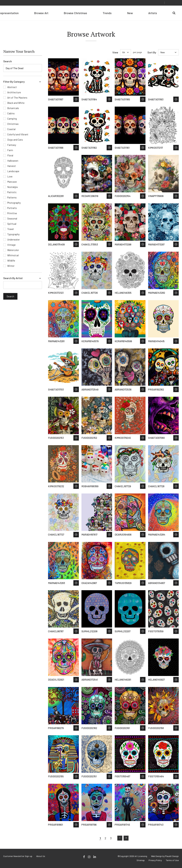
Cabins (11, 113)
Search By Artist (13, 278)
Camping (12, 119)
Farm (10, 150)
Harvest (12, 166)
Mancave (12, 182)
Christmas (13, 124)
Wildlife (11, 261)
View (115, 52)
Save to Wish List (76, 99)
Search (8, 61)
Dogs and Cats (15, 140)
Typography (13, 234)
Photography (14, 203)
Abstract (12, 87)
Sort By (152, 52)
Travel (10, 229)
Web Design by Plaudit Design (165, 856)
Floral (10, 155)
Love (10, 176)
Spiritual (12, 224)
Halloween (13, 161)
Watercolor (13, 250)
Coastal (11, 129)
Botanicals (13, 108)
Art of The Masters (17, 98)
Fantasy (12, 145)
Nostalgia (12, 187)
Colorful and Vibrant (18, 134)
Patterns (12, 197)
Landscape (13, 171)
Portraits (12, 208)
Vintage (11, 245)
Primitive (12, 213)
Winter (11, 266)
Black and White (16, 103)
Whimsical (13, 255)
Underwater (13, 240)
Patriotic (12, 192)
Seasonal (12, 218)
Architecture (14, 92)
